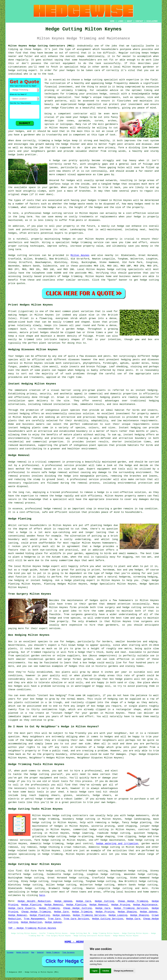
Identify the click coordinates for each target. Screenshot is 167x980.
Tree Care (54, 919)
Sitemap (10, 953)
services (83, 280)
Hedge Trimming (49, 908)
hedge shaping (105, 837)
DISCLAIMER (152, 21)
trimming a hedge (50, 141)
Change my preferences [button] (123, 971)
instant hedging (99, 397)
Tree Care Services (76, 919)
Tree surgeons (73, 614)
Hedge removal (17, 462)
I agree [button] (95, 971)
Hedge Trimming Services (131, 908)
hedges (70, 642)
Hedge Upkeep (63, 901)
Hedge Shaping (127, 912)
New (33, 953)
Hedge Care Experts (22, 908)
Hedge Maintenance (145, 905)
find (19, 871)
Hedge (12, 255)
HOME (112, 21)
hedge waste (77, 204)
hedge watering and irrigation (117, 844)
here (42, 895)
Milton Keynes (80, 255)
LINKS (121, 21)
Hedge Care (83, 901)
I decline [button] (106, 971)
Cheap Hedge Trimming (133, 901)
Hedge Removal (54, 905)
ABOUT (130, 21)
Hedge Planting (31, 905)
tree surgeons (143, 621)
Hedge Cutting (105, 901)
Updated (40, 953)
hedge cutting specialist (101, 80)
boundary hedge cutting (79, 819)
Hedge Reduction (31, 922)
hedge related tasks (22, 851)
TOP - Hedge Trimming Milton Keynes (32, 928)
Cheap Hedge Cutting (77, 908)
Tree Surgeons (68, 953)
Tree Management (34, 919)
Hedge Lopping (118, 915)
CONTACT (139, 21)
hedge (155, 94)
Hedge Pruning (121, 905)
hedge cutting (51, 840)
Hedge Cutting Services (108, 919)
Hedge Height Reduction (34, 901)
